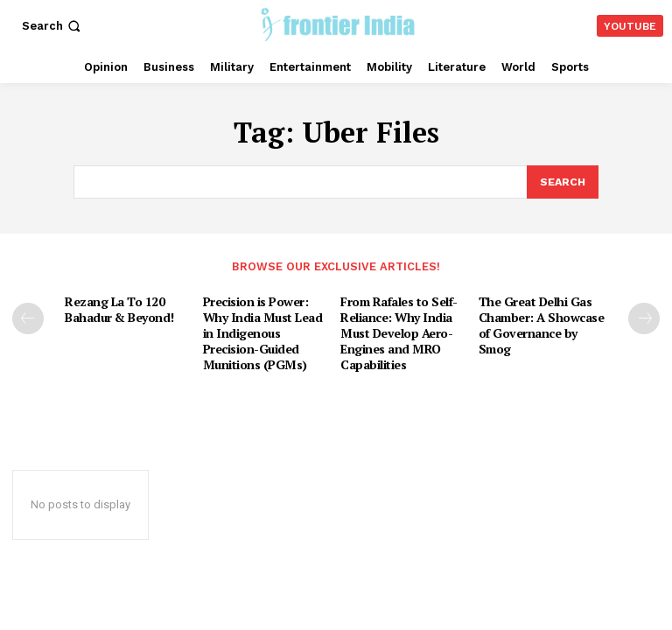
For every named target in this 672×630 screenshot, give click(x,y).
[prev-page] (28, 316)
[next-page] (644, 316)
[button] (53, 26)
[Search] (562, 181)
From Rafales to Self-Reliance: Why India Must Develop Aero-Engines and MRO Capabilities (397, 328)
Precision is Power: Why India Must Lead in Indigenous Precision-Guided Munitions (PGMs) (268, 328)
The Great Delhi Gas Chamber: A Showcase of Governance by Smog (543, 313)
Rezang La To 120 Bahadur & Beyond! (117, 306)
